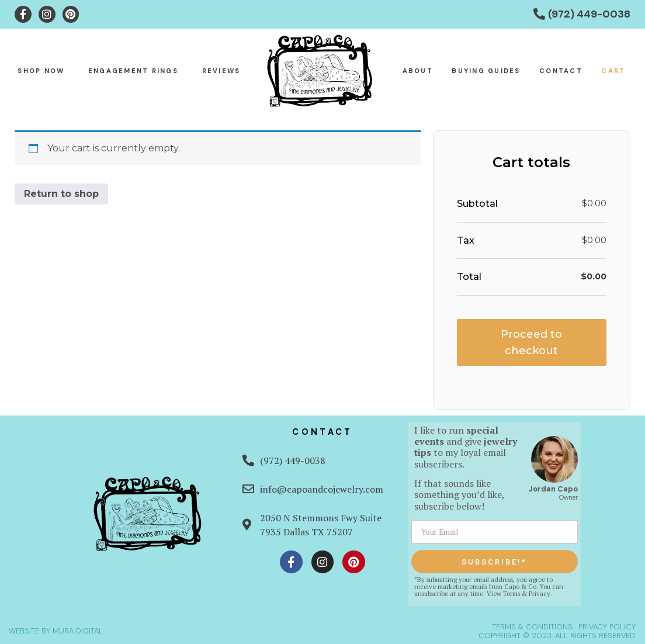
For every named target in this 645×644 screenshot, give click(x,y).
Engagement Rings (133, 71)
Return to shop (61, 194)
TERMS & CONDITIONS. (533, 627)
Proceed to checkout (531, 342)
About (418, 71)
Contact (561, 71)
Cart (613, 71)
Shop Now (41, 71)
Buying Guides (486, 71)
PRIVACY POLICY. (607, 627)
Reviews (221, 71)
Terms (512, 593)
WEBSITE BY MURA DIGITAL (56, 631)
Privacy (540, 593)
